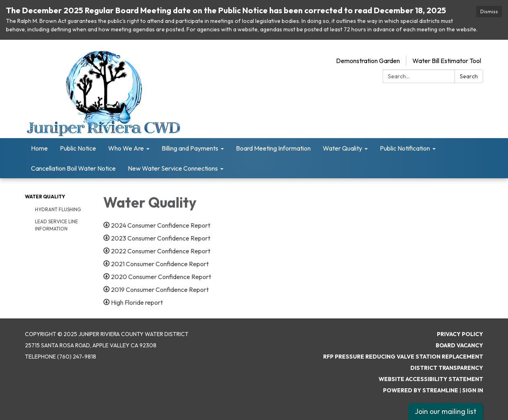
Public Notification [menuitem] (405, 148)
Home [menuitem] (39, 148)
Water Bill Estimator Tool (447, 61)
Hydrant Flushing (58, 209)
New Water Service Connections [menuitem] (173, 168)
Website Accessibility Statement (431, 379)
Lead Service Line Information (56, 225)
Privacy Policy (460, 334)
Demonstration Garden (368, 61)
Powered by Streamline (421, 390)
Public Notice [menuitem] (78, 148)
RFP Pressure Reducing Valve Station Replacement (403, 357)
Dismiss (489, 11)
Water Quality (45, 197)
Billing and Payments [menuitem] (190, 148)
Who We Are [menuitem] (126, 148)
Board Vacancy (459, 345)
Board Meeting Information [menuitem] (273, 148)
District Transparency (447, 368)
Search (469, 76)
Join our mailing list (446, 411)
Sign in (473, 390)
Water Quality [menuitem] (342, 148)
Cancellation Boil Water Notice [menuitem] (73, 168)
